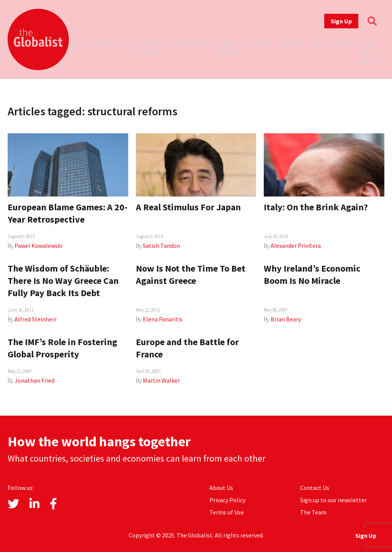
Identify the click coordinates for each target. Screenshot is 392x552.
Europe (72, 43)
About (318, 43)
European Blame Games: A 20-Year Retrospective (68, 213)
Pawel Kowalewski (38, 246)
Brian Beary (286, 319)
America (100, 43)
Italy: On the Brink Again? (316, 207)
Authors (290, 43)
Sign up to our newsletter (333, 500)
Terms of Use (227, 512)
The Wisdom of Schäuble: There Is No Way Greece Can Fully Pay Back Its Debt (63, 281)
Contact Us (315, 488)
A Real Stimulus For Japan (188, 207)
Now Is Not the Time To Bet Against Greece (191, 274)
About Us (221, 488)
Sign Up (341, 21)
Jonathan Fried (34, 380)
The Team (313, 512)
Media (342, 43)
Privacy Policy (227, 500)
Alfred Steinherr (36, 319)
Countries (257, 43)
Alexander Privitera (296, 246)
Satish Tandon (162, 246)
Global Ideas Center (367, 52)
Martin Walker (161, 380)
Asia (125, 43)
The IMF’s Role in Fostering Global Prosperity (62, 348)
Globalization (188, 43)
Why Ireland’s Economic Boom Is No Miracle (312, 274)
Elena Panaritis (163, 319)
